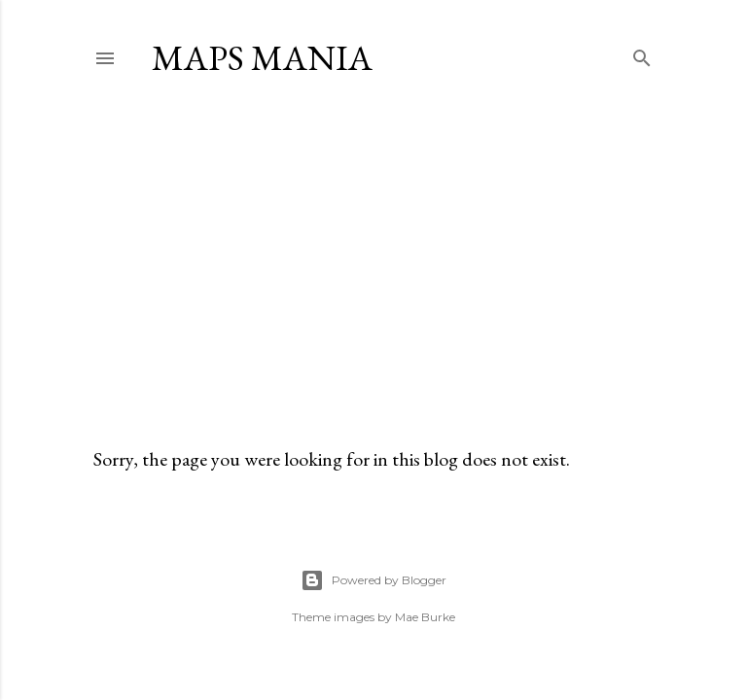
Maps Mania (262, 58)
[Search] (642, 54)
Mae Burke (425, 617)
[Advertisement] (373, 262)
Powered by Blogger (373, 580)
